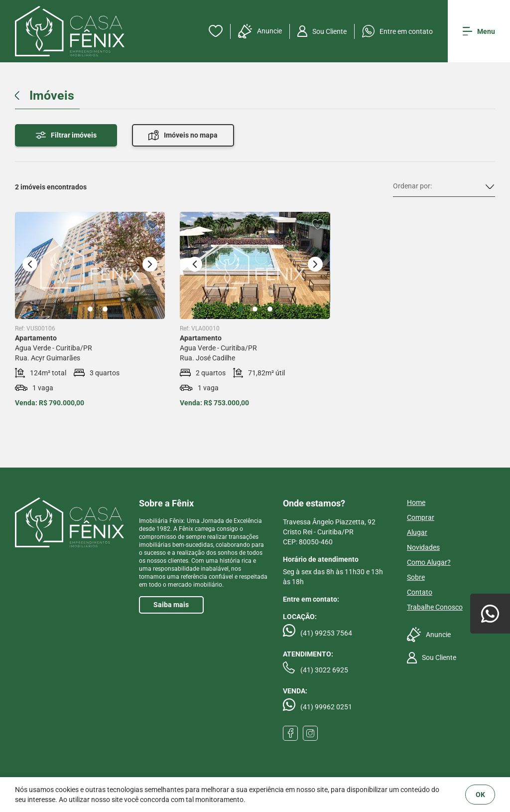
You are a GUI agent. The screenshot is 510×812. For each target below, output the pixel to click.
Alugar (417, 532)
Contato (420, 592)
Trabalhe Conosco (435, 607)
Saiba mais (171, 605)
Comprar (421, 517)
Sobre (416, 577)
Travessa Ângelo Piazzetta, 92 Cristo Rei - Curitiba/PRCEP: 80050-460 (329, 532)
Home (416, 502)
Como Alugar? (429, 562)
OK (480, 795)
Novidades (423, 547)
